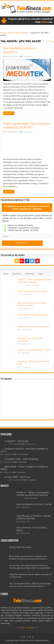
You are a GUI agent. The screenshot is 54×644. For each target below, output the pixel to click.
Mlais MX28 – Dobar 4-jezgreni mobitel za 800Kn (24, 468)
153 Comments (30, 444)
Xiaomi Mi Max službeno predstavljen (34, 326)
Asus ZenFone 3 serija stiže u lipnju (33, 315)
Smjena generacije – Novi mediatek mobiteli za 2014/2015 (27, 125)
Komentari (30, 274)
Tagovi (41, 274)
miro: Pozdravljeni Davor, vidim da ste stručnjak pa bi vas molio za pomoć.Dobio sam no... (30, 585)
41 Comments (20, 472)
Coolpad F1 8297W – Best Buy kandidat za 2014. (24, 450)
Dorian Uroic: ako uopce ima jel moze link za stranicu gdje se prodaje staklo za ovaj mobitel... (30, 567)
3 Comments (27, 56)
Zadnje (6, 274)
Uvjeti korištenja (42, 640)
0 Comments (27, 132)
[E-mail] (27, 236)
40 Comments (31, 480)
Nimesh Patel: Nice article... (21, 547)
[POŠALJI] (22, 243)
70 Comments (21, 462)
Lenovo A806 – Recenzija (17, 477)
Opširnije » (9, 113)
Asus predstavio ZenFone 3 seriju (32, 291)
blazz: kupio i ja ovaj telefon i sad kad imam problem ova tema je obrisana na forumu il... (29, 557)
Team (23, 628)
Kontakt (30, 628)
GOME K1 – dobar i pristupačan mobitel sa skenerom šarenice (35, 281)
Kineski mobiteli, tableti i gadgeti (14, 33)
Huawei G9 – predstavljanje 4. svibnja (34, 350)
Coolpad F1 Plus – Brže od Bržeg (21, 459)
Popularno (17, 274)
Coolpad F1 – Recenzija (16, 441)
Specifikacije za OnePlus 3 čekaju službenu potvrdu (32, 304)
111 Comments (22, 454)
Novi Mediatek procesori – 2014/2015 (21, 50)
